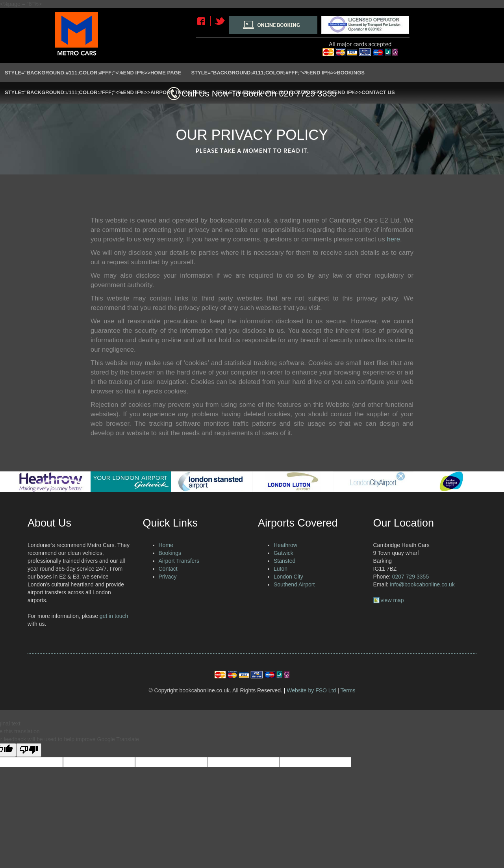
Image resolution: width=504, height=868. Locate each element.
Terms (348, 690)
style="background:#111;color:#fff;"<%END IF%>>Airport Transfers (105, 92)
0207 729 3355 (410, 577)
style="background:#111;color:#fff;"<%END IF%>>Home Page (93, 73)
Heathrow (285, 545)
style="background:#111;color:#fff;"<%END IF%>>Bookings (278, 73)
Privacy (168, 577)
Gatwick (283, 553)
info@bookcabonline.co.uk (422, 584)
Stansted (284, 561)
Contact (168, 569)
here (393, 239)
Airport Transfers (179, 561)
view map (392, 600)
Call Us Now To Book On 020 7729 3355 (259, 94)
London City (288, 577)
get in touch (114, 616)
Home (166, 545)
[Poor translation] (29, 750)
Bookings (170, 553)
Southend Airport (294, 584)
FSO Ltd (326, 690)
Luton (281, 569)
